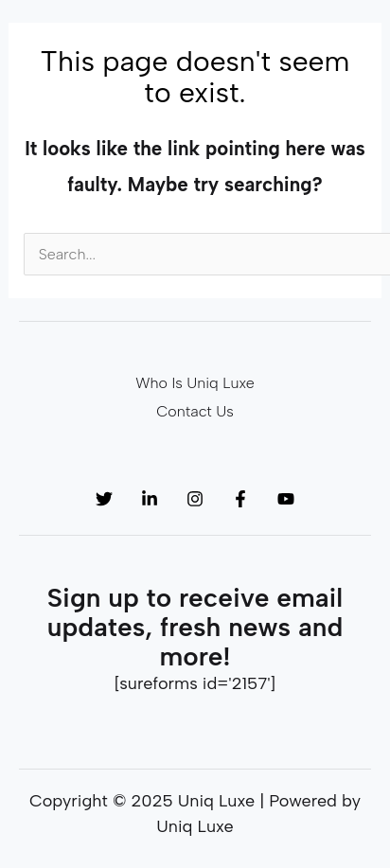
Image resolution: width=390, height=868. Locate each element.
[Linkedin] (150, 499)
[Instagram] (195, 499)
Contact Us (195, 411)
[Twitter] (104, 499)
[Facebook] (240, 499)
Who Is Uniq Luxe (195, 383)
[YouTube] (286, 499)
